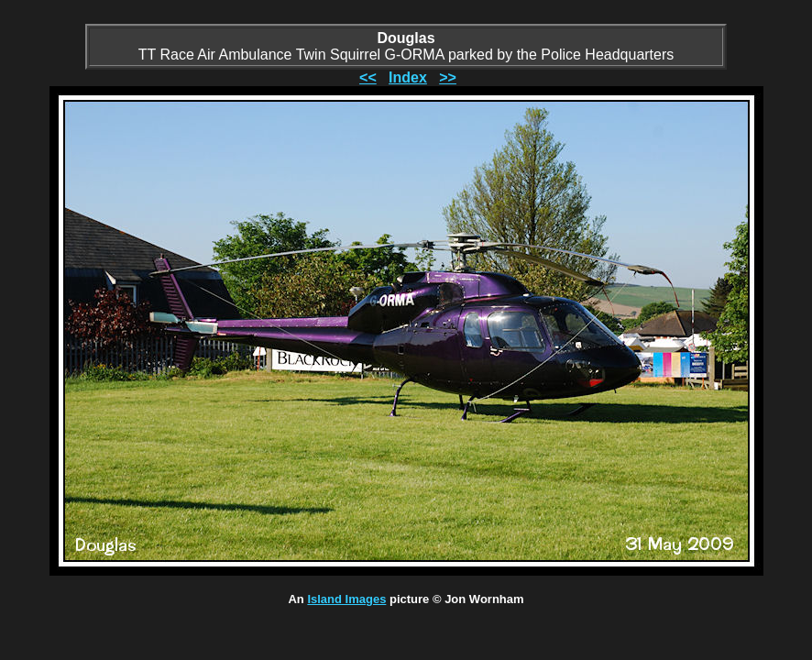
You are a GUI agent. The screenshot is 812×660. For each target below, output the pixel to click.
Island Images (346, 599)
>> (448, 77)
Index (408, 77)
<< (368, 77)
